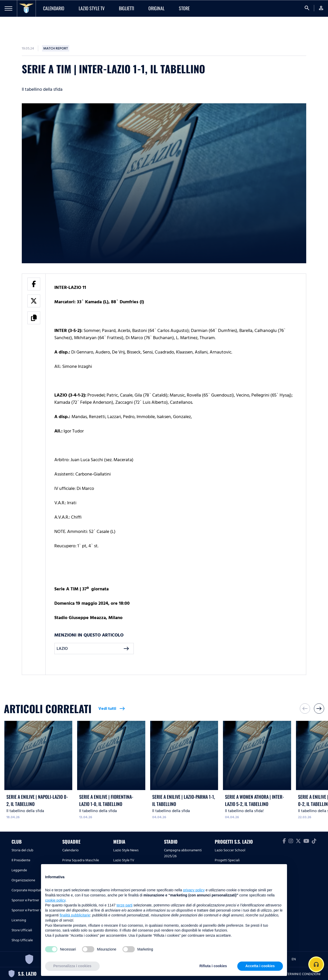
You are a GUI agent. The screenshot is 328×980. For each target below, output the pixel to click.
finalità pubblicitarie (75, 915)
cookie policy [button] (55, 900)
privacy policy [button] (194, 890)
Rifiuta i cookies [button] (213, 966)
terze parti (125, 905)
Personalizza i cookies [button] (72, 966)
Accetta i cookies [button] (260, 966)
